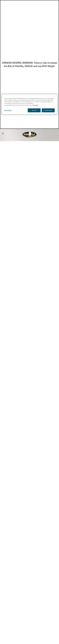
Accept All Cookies (48, 110)
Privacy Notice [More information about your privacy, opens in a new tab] (35, 105)
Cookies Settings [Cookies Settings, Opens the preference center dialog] (8, 110)
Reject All (34, 110)
